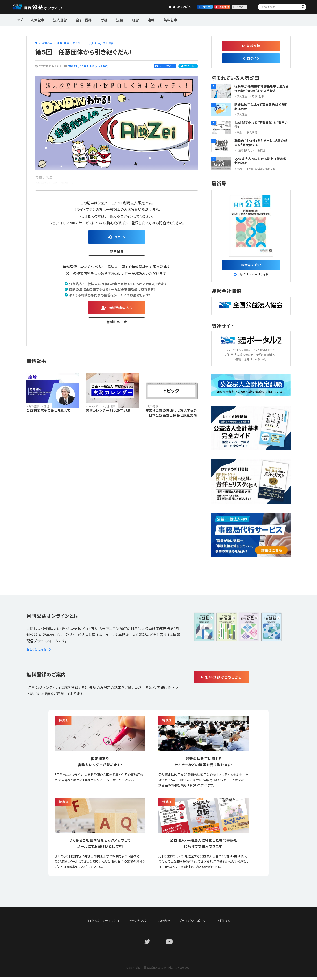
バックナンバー (139, 923)
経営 (124, 19)
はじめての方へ (136, 7)
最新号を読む (251, 266)
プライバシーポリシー (194, 923)
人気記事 (37, 19)
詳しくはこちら (39, 652)
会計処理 (95, 43)
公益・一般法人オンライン (44, 7)
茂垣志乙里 (46, 43)
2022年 (73, 66)
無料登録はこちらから (240, 680)
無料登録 (201, 7)
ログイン (169, 7)
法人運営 (58, 19)
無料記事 (155, 19)
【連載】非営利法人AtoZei (71, 43)
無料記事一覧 (117, 325)
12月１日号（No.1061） (95, 66)
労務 (97, 19)
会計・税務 (79, 19)
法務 (111, 19)
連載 (138, 19)
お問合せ (234, 7)
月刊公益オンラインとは (103, 923)
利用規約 (224, 923)
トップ (19, 19)
